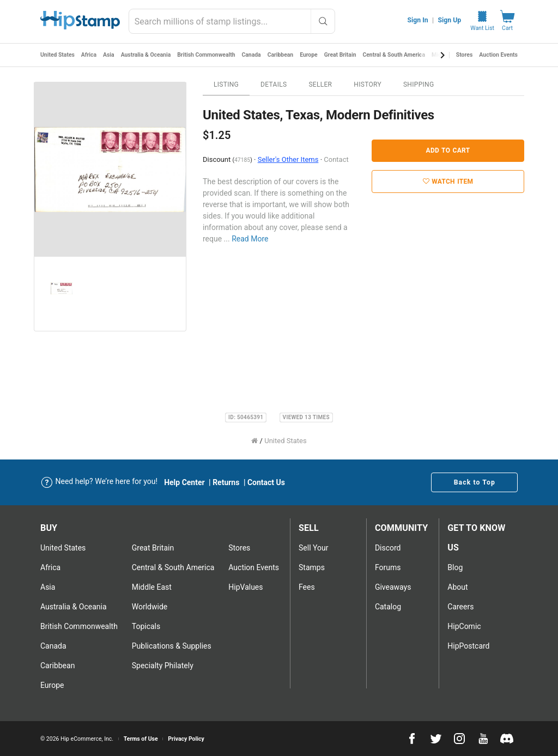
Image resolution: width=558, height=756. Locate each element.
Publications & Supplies (172, 646)
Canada (253, 55)
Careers (460, 607)
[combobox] (232, 21)
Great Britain (343, 55)
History (368, 84)
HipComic (464, 626)
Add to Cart (448, 150)
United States (58, 55)
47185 (242, 160)
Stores (465, 55)
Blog (455, 567)
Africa (90, 55)
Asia (109, 55)
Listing (226, 84)
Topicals (146, 626)
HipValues (245, 587)
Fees (307, 587)
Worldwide (150, 607)
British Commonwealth (208, 55)
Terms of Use (141, 739)
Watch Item (448, 182)
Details (274, 84)
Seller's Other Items (288, 159)
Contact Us (266, 482)
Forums (388, 567)
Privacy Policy (186, 739)
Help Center (184, 482)
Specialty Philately (163, 666)
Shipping (419, 84)
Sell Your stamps (313, 558)
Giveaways (393, 587)
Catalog (388, 607)
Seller (320, 84)
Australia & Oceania (147, 55)
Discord (388, 548)
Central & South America (397, 55)
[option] (110, 170)
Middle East (152, 587)
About (457, 587)
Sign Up (450, 20)
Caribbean (283, 55)
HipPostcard (468, 646)
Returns (226, 482)
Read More (250, 239)
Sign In (418, 20)
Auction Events (498, 55)
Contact (336, 159)
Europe (311, 55)
